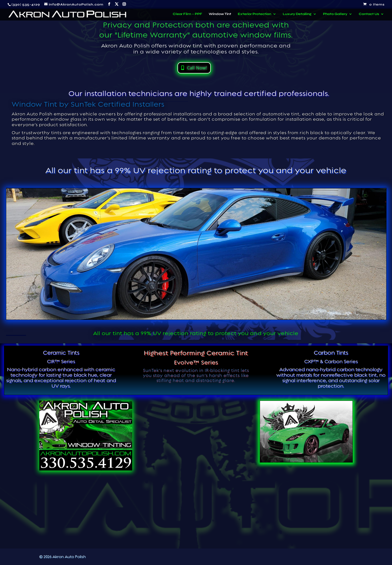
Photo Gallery (335, 14)
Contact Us (369, 14)
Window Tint (220, 14)
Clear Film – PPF (187, 14)
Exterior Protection (254, 14)
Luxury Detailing (297, 14)
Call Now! (197, 68)
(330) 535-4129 (26, 4)
